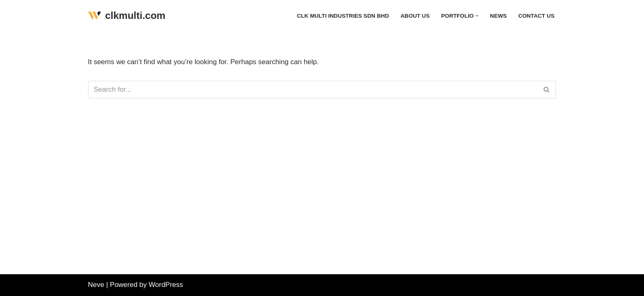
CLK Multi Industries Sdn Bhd (343, 16)
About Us (415, 16)
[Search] (313, 90)
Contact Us (536, 16)
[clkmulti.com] (127, 16)
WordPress (166, 285)
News (498, 16)
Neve (96, 285)
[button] (477, 16)
